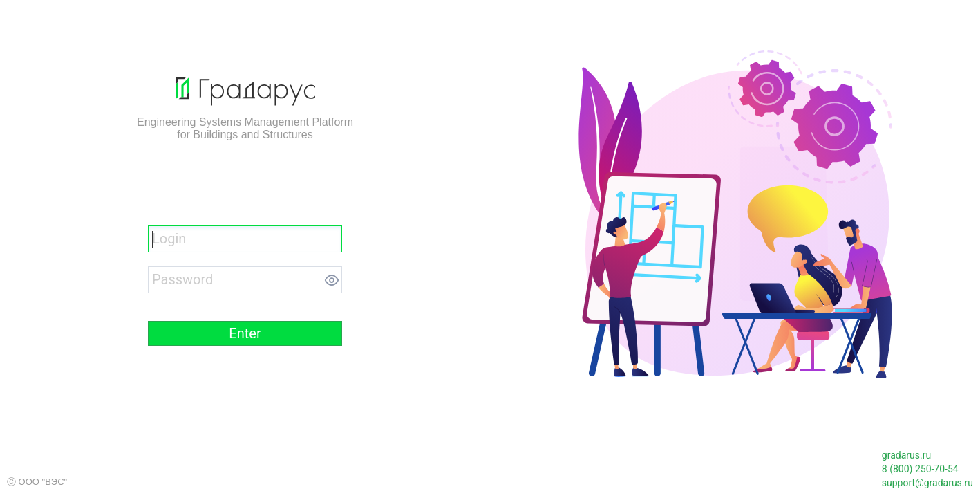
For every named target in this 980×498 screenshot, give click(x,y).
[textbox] (245, 239)
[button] (245, 333)
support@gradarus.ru (927, 483)
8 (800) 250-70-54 (920, 469)
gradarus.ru (906, 455)
